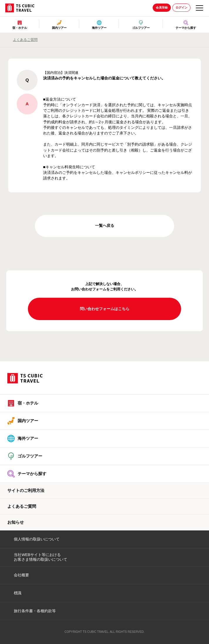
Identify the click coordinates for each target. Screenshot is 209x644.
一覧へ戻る (105, 226)
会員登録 (162, 8)
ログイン (181, 8)
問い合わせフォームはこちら (105, 309)
